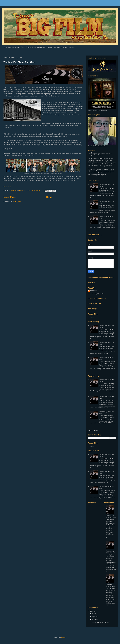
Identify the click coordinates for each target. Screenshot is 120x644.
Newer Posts (9, 197)
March (94, 620)
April (94, 617)
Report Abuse (93, 430)
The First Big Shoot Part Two (110, 552)
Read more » (8, 187)
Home (49, 197)
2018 (92, 611)
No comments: (37, 191)
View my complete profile (96, 294)
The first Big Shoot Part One (19, 62)
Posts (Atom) (17, 202)
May (94, 614)
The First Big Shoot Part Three (111, 516)
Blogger (64, 637)
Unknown (93, 291)
